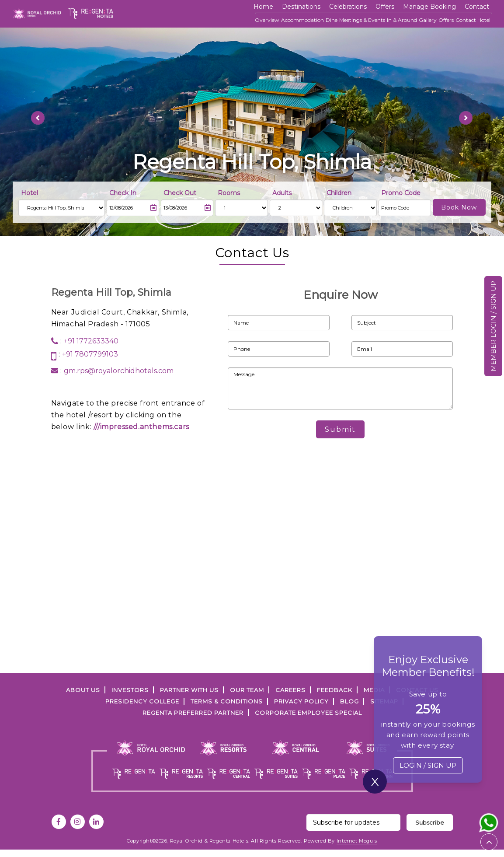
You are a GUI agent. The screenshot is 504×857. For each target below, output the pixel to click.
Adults (282, 193)
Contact (477, 7)
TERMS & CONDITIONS (227, 701)
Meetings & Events (362, 20)
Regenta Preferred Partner (193, 713)
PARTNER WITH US (189, 690)
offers (385, 7)
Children (339, 193)
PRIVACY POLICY (301, 701)
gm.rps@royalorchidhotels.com (119, 371)
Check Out (180, 193)
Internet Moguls (357, 841)
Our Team (247, 690)
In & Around (402, 20)
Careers (290, 690)
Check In (123, 193)
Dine (332, 20)
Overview (267, 20)
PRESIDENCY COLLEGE (142, 701)
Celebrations (348, 7)
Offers (446, 20)
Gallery (428, 20)
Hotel (30, 193)
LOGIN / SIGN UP (428, 765)
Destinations (301, 7)
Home (263, 7)
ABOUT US (83, 690)
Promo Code (401, 193)
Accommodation (302, 20)
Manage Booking (429, 7)
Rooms (229, 193)
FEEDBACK (335, 690)
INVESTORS (130, 690)
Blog (349, 701)
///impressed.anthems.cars (141, 427)
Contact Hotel (473, 20)
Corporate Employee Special (308, 713)
